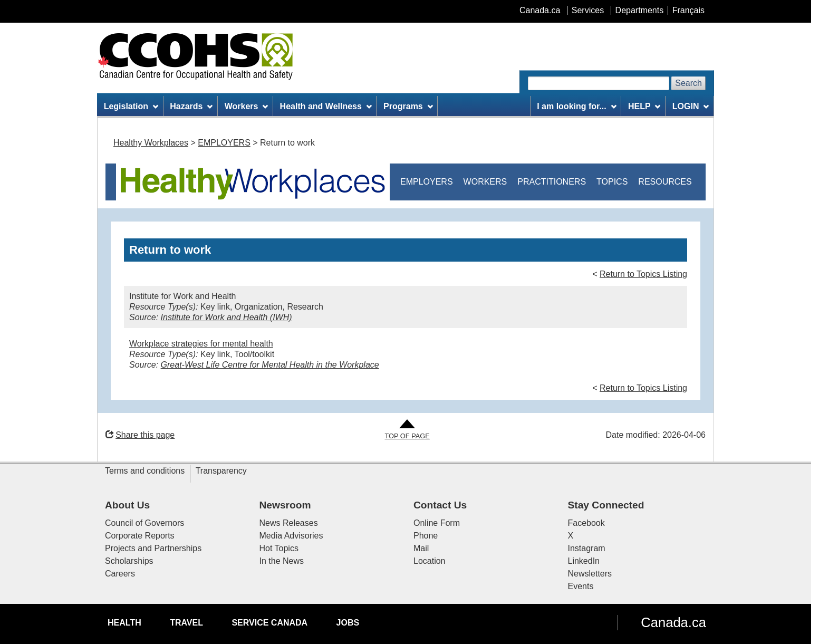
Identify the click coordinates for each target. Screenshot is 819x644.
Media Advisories (291, 536)
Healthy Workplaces (151, 143)
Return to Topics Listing (643, 274)
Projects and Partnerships (153, 548)
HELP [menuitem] (644, 106)
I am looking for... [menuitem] (576, 106)
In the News (282, 561)
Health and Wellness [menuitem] (326, 106)
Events (581, 586)
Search (688, 83)
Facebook (586, 523)
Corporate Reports (140, 536)
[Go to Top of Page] (407, 430)
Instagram (587, 548)
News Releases (289, 523)
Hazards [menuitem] (191, 106)
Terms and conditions (145, 471)
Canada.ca (673, 622)
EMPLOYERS (224, 143)
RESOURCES (665, 182)
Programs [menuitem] (408, 106)
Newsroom (285, 505)
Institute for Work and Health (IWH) (227, 317)
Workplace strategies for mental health (201, 344)
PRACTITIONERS (552, 182)
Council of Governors (144, 523)
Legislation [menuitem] (131, 106)
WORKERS (485, 182)
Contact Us (440, 505)
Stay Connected (606, 505)
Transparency (221, 471)
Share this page (140, 435)
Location (430, 561)
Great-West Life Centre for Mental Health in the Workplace (270, 365)
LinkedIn (584, 561)
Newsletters (590, 574)
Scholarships (129, 561)
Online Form (437, 523)
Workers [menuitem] (247, 106)
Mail (421, 548)
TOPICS (612, 182)
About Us (127, 505)
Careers (120, 574)
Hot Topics (279, 548)
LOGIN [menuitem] (691, 106)
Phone (426, 536)
